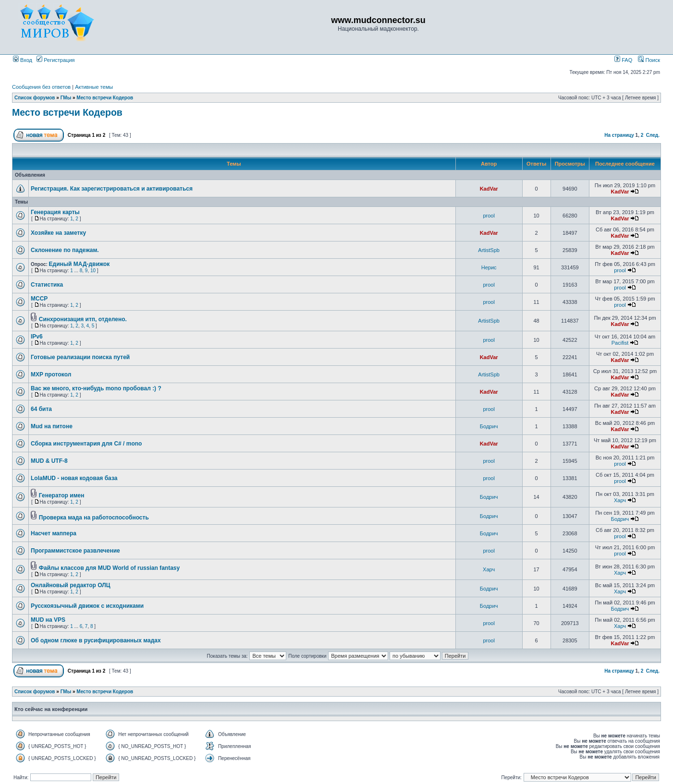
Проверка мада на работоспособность (94, 518)
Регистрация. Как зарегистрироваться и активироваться (112, 189)
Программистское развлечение (75, 551)
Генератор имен (62, 495)
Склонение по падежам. (65, 250)
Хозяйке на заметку (58, 233)
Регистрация (55, 60)
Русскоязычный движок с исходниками (87, 606)
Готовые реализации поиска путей (80, 357)
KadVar (489, 189)
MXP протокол (51, 374)
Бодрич (489, 426)
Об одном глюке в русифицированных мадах (96, 640)
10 (93, 271)
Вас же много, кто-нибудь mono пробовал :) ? (96, 388)
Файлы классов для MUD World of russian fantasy (109, 568)
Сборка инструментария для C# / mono (86, 444)
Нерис (489, 267)
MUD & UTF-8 (49, 461)
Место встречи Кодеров (105, 98)
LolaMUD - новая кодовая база (74, 478)
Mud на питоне (52, 426)
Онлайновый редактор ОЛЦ (70, 585)
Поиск (649, 60)
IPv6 (37, 337)
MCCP (39, 299)
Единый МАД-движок (80, 264)
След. (653, 135)
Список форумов (35, 98)
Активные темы (94, 87)
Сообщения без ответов (41, 87)
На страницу (619, 135)
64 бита (41, 409)
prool (489, 216)
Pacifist (620, 343)
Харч (620, 500)
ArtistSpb (489, 250)
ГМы (66, 98)
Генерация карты (55, 212)
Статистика (47, 285)
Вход (23, 60)
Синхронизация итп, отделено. (83, 319)
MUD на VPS (48, 620)
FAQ (623, 60)
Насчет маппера (54, 533)
